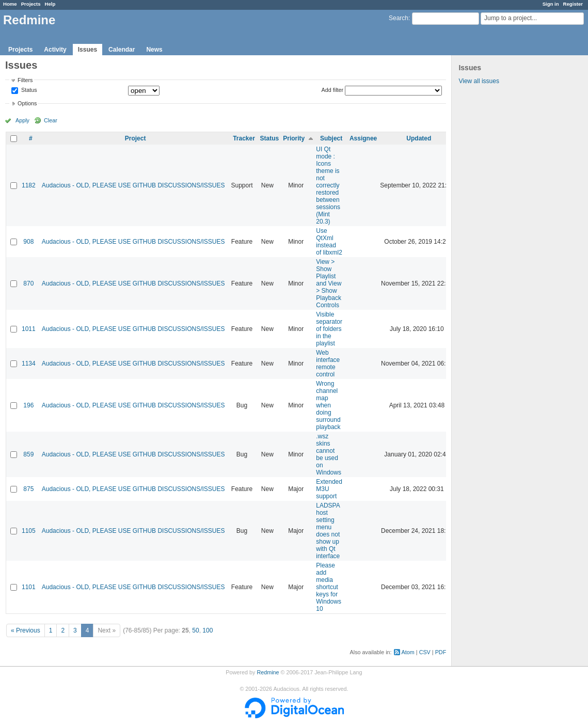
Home (10, 4)
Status (28, 90)
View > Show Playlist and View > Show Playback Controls (329, 283)
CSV (425, 652)
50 (195, 630)
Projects (31, 4)
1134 (29, 363)
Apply (22, 120)
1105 (29, 531)
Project (136, 138)
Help (50, 4)
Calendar (122, 50)
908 (28, 242)
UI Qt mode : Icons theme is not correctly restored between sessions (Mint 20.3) (328, 185)
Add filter (333, 90)
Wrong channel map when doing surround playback (328, 405)
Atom (408, 652)
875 (28, 489)
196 (28, 405)
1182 (29, 185)
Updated (419, 138)
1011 (29, 329)
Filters (25, 80)
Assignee (363, 138)
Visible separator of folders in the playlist (329, 329)
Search (399, 18)
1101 (29, 587)
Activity (55, 50)
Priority (294, 138)
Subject (331, 138)
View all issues (479, 81)
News (154, 50)
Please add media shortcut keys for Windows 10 (329, 587)
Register (573, 4)
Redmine (268, 672)
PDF (441, 652)
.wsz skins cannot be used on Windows (329, 454)
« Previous (26, 630)
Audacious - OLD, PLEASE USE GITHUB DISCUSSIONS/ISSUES (133, 185)
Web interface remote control (328, 363)
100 (208, 630)
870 (28, 283)
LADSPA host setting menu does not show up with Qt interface (328, 531)
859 (28, 454)
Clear (51, 120)
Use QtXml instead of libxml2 (329, 242)
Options (27, 103)
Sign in (551, 4)
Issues (88, 50)
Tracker (244, 138)
